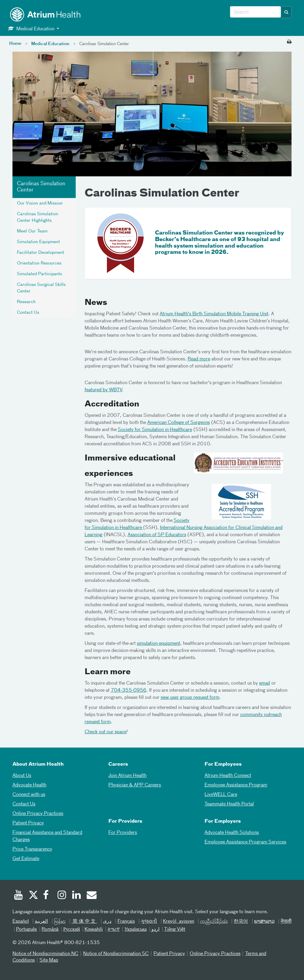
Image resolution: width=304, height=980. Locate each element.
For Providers (123, 833)
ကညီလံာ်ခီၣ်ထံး (214, 922)
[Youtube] (18, 896)
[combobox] (255, 12)
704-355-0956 (129, 691)
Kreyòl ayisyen (178, 922)
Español (21, 922)
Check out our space (106, 732)
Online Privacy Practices (38, 814)
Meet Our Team (32, 231)
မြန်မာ (60, 922)
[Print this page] (289, 42)
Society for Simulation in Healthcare (155, 430)
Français (126, 922)
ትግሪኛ (114, 930)
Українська (136, 930)
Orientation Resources (39, 263)
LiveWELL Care (221, 795)
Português (26, 930)
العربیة (41, 922)
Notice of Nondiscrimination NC (45, 954)
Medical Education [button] (32, 29)
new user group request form (190, 698)
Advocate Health (29, 785)
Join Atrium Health (127, 776)
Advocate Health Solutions (232, 833)
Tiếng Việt (175, 930)
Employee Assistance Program (236, 785)
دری (107, 922)
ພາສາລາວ (264, 922)
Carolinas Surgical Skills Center (41, 288)
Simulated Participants (39, 274)
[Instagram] (62, 896)
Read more (199, 359)
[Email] (91, 896)
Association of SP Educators (157, 535)
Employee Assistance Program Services (245, 842)
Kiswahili (94, 930)
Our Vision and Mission (40, 203)
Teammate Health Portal (229, 804)
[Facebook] (47, 896)
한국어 (241, 922)
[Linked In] (77, 896)
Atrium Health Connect (228, 776)
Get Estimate (26, 859)
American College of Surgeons (179, 423)
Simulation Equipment (38, 242)
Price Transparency (32, 849)
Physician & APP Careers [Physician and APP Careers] (135, 785)
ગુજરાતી (149, 922)
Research (26, 302)
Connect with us (29, 795)
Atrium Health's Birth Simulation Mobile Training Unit (214, 314)
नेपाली (286, 922)
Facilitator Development (41, 253)
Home (15, 44)
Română (50, 930)
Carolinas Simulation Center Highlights (38, 217)
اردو (155, 930)
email (265, 683)
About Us (22, 776)
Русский (72, 930)
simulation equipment (159, 644)
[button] (286, 12)
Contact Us (28, 313)
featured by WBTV (103, 390)
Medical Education (50, 44)
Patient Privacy (28, 823)
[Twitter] (33, 896)
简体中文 (84, 922)
